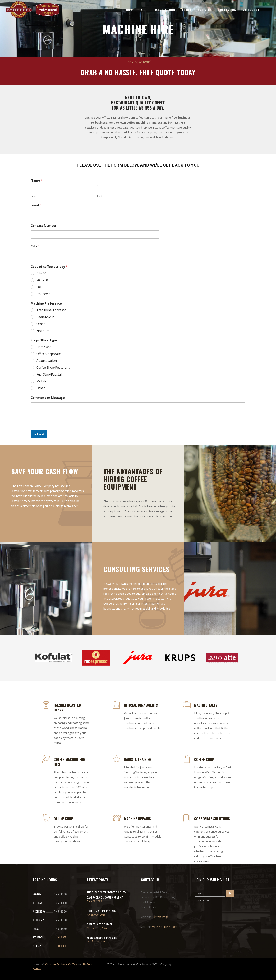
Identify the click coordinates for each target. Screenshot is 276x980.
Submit (39, 434)
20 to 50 (42, 280)
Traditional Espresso (51, 310)
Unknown (43, 294)
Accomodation (47, 361)
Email (36, 205)
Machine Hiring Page (164, 927)
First (33, 196)
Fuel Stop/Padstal (49, 375)
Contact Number (44, 226)
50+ (39, 287)
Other (41, 324)
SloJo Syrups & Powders (102, 938)
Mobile (41, 381)
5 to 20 (41, 273)
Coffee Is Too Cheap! (99, 924)
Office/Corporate (49, 354)
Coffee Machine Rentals (101, 911)
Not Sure (43, 331)
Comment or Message (48, 398)
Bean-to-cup (45, 317)
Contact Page (160, 917)
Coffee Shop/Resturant (53, 368)
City (35, 246)
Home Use (44, 347)
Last (100, 196)
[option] (54, 658)
